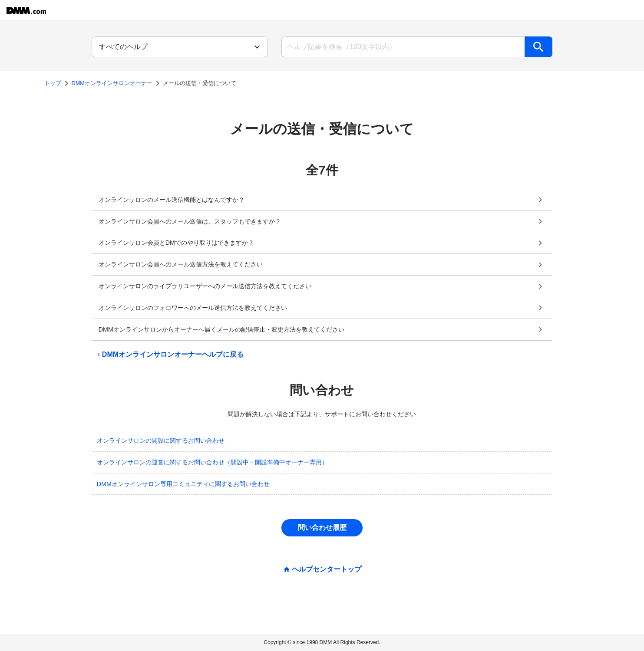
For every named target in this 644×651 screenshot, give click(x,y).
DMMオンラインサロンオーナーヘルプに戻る (169, 355)
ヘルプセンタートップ (327, 569)
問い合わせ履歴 (322, 528)
